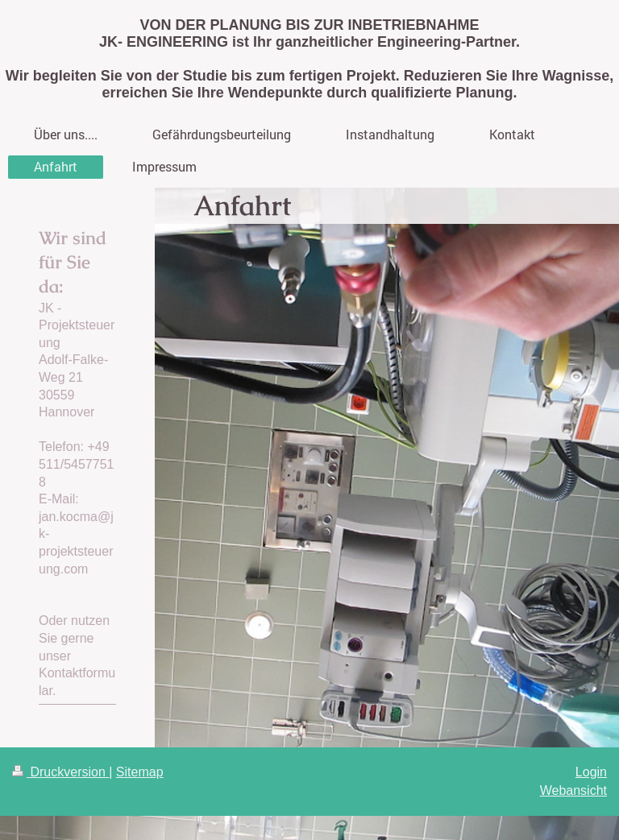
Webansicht (573, 790)
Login (591, 772)
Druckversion (60, 772)
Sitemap (140, 772)
